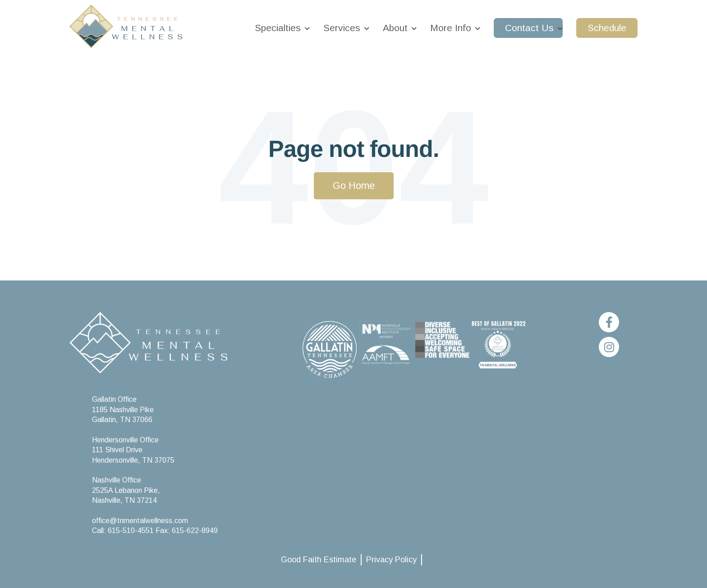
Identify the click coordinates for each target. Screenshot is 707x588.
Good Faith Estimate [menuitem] (319, 560)
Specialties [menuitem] (278, 28)
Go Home (354, 186)
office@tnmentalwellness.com (140, 521)
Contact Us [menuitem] (529, 28)
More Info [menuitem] (451, 28)
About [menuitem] (395, 28)
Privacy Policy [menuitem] (391, 560)
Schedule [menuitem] (607, 28)
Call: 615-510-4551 (124, 531)
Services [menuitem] (342, 28)
